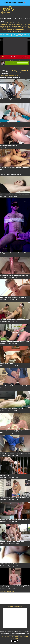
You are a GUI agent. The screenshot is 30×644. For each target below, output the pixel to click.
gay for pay (24, 24)
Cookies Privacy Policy (7, 637)
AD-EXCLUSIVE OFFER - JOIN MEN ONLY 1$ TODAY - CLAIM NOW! (15, 35)
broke (28, 24)
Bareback (25, 28)
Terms (21, 637)
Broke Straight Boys (15, 75)
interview (13, 26)
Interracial (20, 29)
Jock (24, 29)
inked (24, 26)
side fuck (7, 28)
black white (3, 26)
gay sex (13, 24)
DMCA (16, 637)
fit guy (28, 26)
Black (4, 29)
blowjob (9, 24)
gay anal (18, 24)
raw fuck (2, 28)
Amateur (20, 28)
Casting (8, 29)
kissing (18, 26)
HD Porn (15, 29)
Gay (11, 29)
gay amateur (21, 23)
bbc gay (9, 26)
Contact (17, 638)
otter (21, 26)
